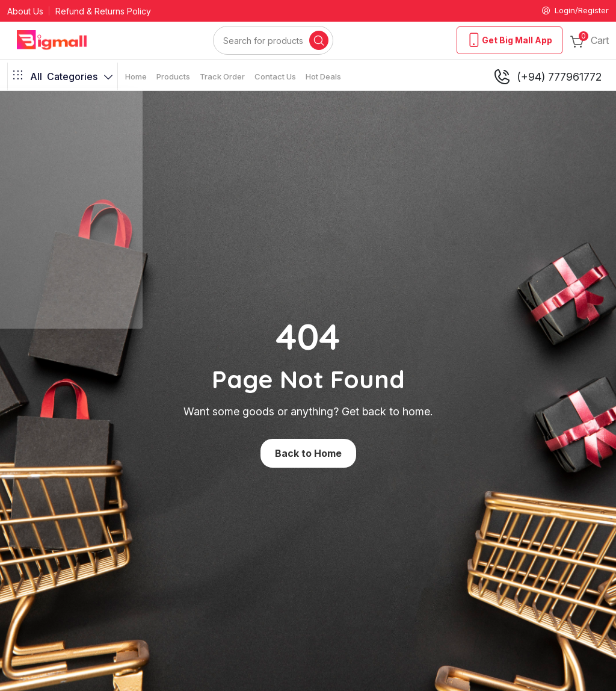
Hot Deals (323, 77)
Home (136, 77)
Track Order (222, 77)
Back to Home (308, 454)
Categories (63, 78)
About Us (25, 12)
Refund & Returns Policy (103, 12)
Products (173, 77)
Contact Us (275, 77)
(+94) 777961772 (547, 78)
